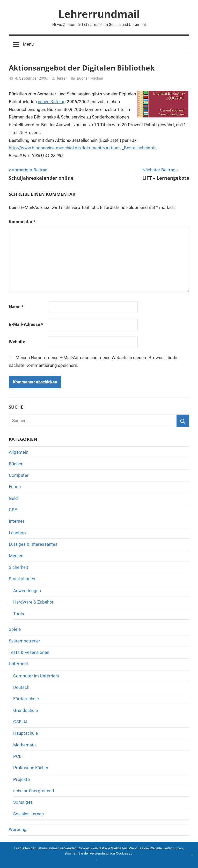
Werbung (18, 829)
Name (16, 307)
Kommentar (22, 222)
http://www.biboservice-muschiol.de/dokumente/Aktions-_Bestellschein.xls (83, 148)
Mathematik (25, 745)
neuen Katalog (52, 102)
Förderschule (26, 699)
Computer (19, 475)
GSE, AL (21, 722)
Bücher (83, 78)
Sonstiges (23, 802)
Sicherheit (19, 567)
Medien (97, 78)
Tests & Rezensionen (29, 652)
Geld (13, 498)
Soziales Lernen (28, 814)
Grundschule (25, 710)
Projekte (21, 779)
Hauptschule (25, 733)
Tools (19, 614)
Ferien (15, 487)
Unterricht (19, 664)
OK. (99, 860)
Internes (17, 521)
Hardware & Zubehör (33, 602)
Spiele (15, 629)
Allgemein (19, 452)
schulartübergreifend (34, 791)
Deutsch (21, 687)
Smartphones (22, 579)
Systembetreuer (24, 641)
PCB (17, 756)
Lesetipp (17, 533)
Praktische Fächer (31, 768)
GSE (13, 510)
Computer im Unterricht (36, 676)
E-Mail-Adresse (26, 324)
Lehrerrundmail (99, 14)
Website (17, 342)
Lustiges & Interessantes (33, 544)
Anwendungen (27, 591)
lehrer (62, 78)
